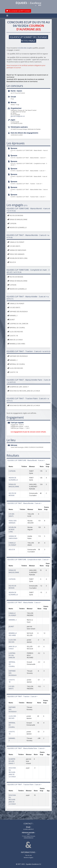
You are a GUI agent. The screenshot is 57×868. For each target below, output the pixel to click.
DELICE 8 (12, 549)
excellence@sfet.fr (28, 829)
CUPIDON (12, 471)
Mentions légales (29, 857)
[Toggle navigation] (7, 16)
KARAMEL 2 (13, 620)
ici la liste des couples (25, 48)
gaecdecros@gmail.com (18, 116)
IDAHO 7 (12, 763)
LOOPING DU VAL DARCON (12, 655)
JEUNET (11, 626)
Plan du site (28, 855)
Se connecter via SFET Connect (18, 11)
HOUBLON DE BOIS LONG (12, 529)
